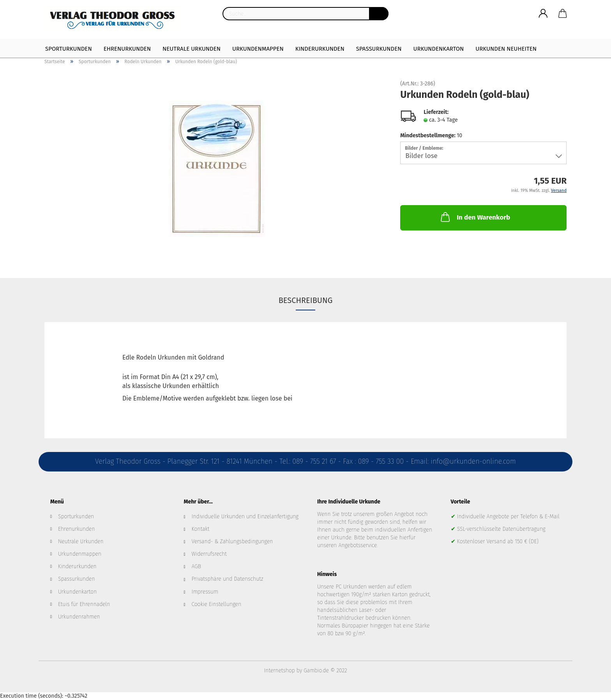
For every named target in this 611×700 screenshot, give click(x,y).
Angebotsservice (358, 545)
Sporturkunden (69, 49)
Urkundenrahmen (79, 617)
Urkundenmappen (258, 49)
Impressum (205, 592)
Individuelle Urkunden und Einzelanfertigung (245, 517)
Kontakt (201, 529)
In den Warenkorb (475, 217)
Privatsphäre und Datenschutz (228, 579)
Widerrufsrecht (209, 554)
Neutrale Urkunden (192, 49)
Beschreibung (306, 300)
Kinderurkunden (320, 49)
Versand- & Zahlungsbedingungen (232, 541)
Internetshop (280, 671)
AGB (196, 566)
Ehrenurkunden (127, 49)
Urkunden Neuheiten (506, 49)
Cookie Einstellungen (217, 604)
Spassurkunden (77, 579)
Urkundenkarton (438, 49)
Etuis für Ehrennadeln (84, 604)
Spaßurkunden (379, 49)
